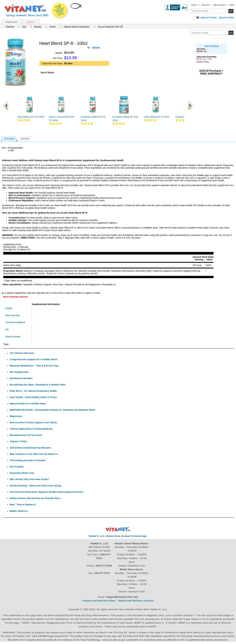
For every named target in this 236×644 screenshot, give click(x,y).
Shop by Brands (13, 336)
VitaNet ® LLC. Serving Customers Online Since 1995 (27, 10)
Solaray (9, 308)
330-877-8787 (102, 573)
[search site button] (231, 33)
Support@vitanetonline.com (122, 597)
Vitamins (10, 27)
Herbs (53, 27)
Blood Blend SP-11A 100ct (31, 117)
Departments (11, 22)
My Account (219, 5)
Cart (232, 5)
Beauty (38, 27)
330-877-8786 (104, 566)
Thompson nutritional (15, 322)
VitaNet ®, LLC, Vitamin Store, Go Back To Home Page (118, 536)
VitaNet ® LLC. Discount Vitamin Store (118, 529)
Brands (31, 22)
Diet (24, 27)
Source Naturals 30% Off (110, 27)
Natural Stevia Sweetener (77, 27)
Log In (194, 5)
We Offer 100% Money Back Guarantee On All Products (60, 11)
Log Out (205, 5)
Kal (7, 329)
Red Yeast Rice (12, 315)
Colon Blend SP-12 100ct (157, 117)
